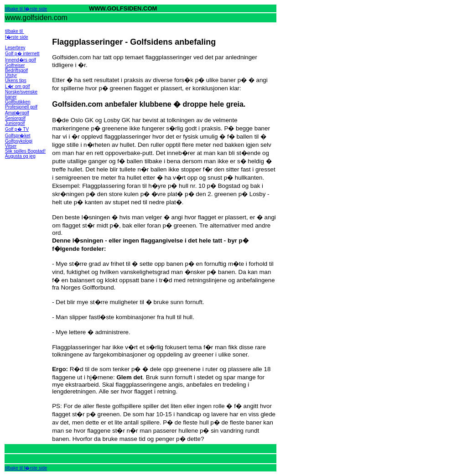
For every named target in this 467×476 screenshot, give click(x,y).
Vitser (11, 146)
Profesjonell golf (21, 107)
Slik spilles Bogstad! (25, 151)
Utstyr (11, 75)
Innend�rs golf (21, 60)
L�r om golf (17, 86)
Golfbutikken (18, 102)
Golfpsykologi (19, 141)
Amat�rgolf (17, 113)
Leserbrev (15, 48)
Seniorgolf (15, 118)
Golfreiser (15, 65)
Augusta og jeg (20, 156)
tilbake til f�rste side (26, 9)
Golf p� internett (22, 54)
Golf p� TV (17, 129)
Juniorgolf (15, 123)
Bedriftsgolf (16, 70)
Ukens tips (16, 80)
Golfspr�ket (18, 136)
